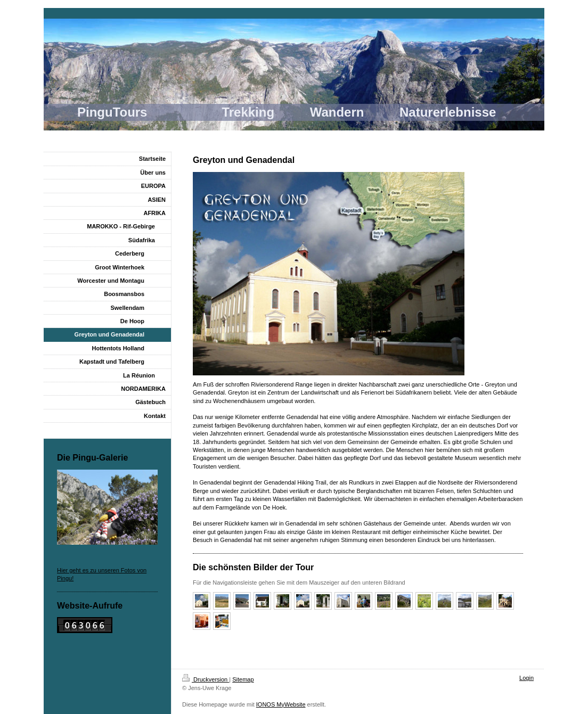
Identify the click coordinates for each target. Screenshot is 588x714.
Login (526, 678)
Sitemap (243, 679)
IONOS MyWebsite (281, 704)
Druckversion (206, 679)
